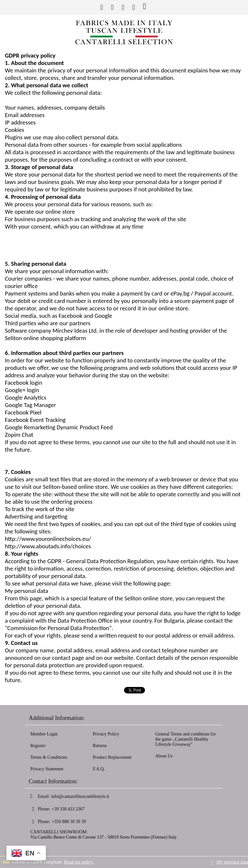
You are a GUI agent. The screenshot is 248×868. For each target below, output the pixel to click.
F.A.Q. (99, 769)
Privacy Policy (106, 734)
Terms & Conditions (49, 757)
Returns (100, 746)
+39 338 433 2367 (68, 809)
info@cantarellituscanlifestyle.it (80, 796)
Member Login (44, 734)
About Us (164, 756)
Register (38, 746)
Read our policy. (79, 862)
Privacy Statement (47, 769)
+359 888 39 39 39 (69, 822)
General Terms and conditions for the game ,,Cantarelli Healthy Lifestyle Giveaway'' (186, 739)
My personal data (232, 862)
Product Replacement (112, 757)
